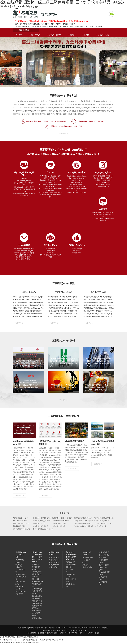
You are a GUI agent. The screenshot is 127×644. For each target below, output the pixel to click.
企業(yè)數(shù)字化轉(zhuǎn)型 (36, 567)
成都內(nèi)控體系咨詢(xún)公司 (105, 518)
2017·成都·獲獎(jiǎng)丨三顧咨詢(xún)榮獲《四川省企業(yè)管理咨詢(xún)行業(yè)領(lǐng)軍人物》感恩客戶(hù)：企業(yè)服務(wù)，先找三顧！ (28, 305)
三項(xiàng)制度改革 (70, 575)
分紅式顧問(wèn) (103, 578)
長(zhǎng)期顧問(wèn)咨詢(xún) (104, 567)
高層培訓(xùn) (54, 557)
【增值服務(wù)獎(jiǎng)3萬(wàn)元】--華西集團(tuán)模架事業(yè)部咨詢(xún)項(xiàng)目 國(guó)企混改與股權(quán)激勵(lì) (99, 308)
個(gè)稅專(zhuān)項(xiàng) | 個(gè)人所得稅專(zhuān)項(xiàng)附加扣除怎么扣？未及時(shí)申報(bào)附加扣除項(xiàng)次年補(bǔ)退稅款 (28, 316)
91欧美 (18, 643)
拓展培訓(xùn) (54, 567)
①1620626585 (71, 630)
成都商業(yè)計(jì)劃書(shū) (42, 521)
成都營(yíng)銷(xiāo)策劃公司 (84, 526)
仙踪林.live (12, 643)
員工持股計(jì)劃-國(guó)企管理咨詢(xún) (37, 606)
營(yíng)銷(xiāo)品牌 (19, 566)
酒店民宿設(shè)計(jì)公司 (21, 529)
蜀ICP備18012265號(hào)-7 (73, 633)
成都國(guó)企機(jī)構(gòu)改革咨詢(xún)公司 (109, 523)
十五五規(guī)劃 (70, 571)
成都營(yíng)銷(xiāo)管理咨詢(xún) (65, 518)
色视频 (23, 643)
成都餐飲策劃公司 (59, 526)
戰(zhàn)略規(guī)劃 (20, 561)
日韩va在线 (4, 643)
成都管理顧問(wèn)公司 (61, 521)
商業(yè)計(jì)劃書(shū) (71, 566)
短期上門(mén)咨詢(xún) (104, 556)
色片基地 (36, 643)
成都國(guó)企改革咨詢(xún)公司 (85, 523)
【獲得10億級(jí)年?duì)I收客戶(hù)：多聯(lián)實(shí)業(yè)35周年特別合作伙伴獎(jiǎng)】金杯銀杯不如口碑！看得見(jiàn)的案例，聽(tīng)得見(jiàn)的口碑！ (99, 300)
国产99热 (29, 643)
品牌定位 (85, 565)
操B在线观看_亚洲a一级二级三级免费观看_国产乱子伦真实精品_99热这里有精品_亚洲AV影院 (32, 640)
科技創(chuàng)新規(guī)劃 (21, 593)
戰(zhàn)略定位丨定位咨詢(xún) (88, 560)
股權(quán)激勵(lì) (21, 578)
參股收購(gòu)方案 (70, 585)
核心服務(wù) (26, 30)
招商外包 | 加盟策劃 (71, 580)
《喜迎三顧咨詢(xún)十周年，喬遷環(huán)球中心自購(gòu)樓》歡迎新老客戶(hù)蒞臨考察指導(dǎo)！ (63, 311)
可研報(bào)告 (70, 562)
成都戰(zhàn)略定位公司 (21, 523)
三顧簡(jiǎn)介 (35, 35)
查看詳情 (64, 134)
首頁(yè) (19, 35)
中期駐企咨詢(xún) (104, 561)
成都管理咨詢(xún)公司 (20, 518)
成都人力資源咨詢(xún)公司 (83, 518)
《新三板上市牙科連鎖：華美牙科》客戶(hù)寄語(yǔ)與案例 (63, 302)
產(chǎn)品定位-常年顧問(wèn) (37, 613)
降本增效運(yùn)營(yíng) (20, 588)
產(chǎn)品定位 (88, 567)
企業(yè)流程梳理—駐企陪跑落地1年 (37, 574)
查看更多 (20, 323)
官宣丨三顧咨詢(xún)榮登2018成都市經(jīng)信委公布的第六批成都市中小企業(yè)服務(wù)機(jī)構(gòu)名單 (28, 297)
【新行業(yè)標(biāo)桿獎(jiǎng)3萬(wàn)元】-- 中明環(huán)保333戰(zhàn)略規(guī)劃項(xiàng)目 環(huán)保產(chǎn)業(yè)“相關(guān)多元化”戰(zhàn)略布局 (99, 311)
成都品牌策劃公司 (39, 523)
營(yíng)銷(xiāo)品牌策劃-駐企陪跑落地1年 (37, 583)
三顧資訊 (72, 35)
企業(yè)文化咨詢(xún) (21, 583)
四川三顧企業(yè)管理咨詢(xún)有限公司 (35, 14)
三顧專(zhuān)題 (102, 35)
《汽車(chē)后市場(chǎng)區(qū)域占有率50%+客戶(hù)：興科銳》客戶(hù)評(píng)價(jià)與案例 (63, 308)
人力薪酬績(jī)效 (20, 571)
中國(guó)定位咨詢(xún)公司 (83, 521)
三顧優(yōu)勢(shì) (54, 35)
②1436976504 (81, 630)
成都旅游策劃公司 (100, 526)
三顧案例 (85, 35)
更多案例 (64, 400)
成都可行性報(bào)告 (20, 521)
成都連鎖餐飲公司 (19, 526)
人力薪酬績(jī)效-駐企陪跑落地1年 (37, 591)
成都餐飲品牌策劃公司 (61, 523)
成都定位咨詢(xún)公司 (102, 521)
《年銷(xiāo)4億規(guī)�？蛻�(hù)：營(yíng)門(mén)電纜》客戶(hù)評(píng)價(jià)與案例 (63, 305)
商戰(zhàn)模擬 (54, 565)
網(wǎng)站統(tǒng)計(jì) (91, 633)
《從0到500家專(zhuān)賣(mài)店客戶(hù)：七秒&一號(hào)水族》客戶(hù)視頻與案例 (63, 300)
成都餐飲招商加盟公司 (41, 526)
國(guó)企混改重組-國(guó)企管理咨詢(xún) (37, 598)
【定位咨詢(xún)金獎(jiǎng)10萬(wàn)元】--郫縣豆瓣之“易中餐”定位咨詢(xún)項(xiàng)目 (99, 316)
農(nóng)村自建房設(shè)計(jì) (43, 529)
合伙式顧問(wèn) (103, 583)
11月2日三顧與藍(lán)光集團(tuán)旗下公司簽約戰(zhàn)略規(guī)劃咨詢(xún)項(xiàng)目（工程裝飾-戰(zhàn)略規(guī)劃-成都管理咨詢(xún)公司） (63, 314)
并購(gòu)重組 (37, 618)
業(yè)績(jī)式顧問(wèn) (104, 573)
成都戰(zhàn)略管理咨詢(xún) (43, 518)
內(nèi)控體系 (20, 574)
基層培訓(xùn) (54, 562)
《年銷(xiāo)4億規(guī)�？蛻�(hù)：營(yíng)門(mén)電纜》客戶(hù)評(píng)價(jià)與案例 (99, 297)
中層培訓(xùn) (54, 560)
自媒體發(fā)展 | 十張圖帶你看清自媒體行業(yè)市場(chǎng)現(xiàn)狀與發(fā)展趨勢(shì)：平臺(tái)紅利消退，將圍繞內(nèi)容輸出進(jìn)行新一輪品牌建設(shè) (28, 314)
